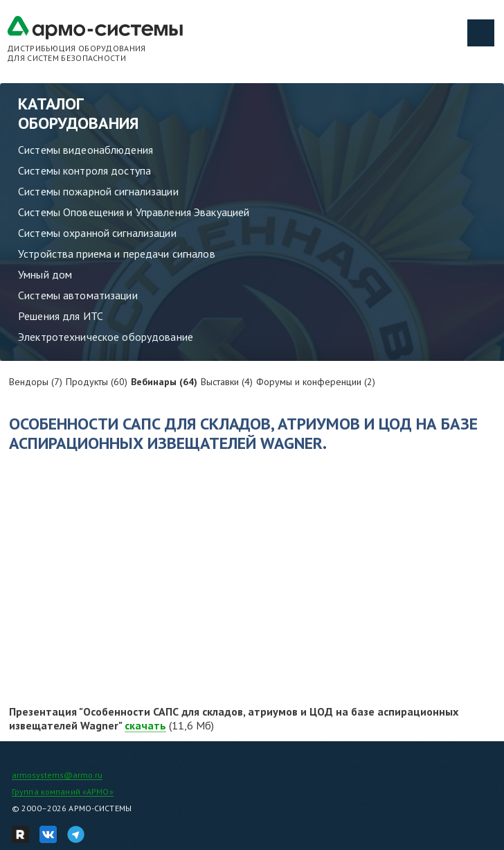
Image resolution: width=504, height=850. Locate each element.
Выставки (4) (227, 382)
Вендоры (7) (36, 382)
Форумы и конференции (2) (316, 382)
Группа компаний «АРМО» (63, 791)
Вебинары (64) (164, 382)
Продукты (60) (97, 382)
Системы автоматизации (78, 295)
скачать (145, 725)
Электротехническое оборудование (106, 337)
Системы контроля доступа (84, 170)
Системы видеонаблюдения (85, 150)
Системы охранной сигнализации (97, 233)
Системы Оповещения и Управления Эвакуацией (134, 212)
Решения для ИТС (61, 316)
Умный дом (45, 274)
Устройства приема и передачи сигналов (117, 254)
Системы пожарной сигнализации (98, 191)
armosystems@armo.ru (57, 775)
